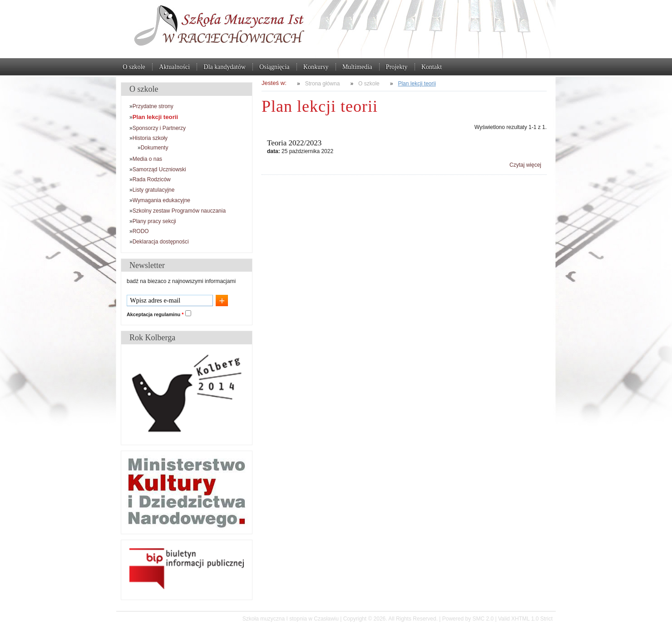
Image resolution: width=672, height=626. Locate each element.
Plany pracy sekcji (154, 221)
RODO (141, 231)
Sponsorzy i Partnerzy (159, 128)
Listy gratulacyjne (154, 190)
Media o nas (147, 159)
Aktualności (174, 67)
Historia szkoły (150, 138)
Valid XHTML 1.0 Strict (525, 619)
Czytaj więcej (525, 165)
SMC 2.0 (483, 619)
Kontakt (432, 67)
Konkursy (316, 67)
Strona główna (323, 84)
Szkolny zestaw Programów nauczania (179, 211)
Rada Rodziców (152, 179)
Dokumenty (155, 148)
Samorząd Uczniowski (159, 169)
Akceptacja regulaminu (155, 314)
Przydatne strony (153, 106)
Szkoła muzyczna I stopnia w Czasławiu (336, 29)
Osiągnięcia (274, 67)
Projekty (397, 67)
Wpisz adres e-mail (155, 300)
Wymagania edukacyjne (161, 200)
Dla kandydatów (224, 67)
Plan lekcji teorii (417, 84)
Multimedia (357, 67)
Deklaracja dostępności (161, 242)
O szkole (134, 67)
